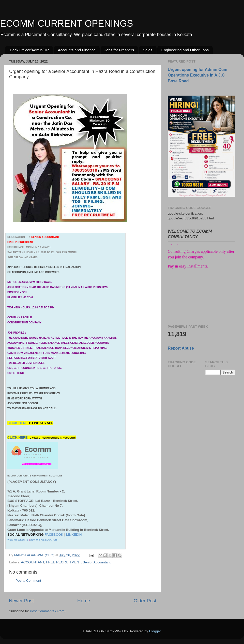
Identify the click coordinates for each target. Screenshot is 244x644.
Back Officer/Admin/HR (29, 50)
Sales (148, 50)
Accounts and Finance (77, 50)
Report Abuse (181, 348)
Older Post (145, 601)
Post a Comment (28, 581)
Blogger (155, 631)
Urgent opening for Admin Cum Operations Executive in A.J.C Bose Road (197, 75)
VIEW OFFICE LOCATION (43, 540)
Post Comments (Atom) (48, 611)
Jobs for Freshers (119, 50)
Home (84, 601)
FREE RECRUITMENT (63, 562)
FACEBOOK (54, 535)
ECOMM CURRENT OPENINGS (66, 24)
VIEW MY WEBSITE (18, 540)
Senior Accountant (97, 562)
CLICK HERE (18, 423)
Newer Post (21, 601)
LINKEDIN (74, 535)
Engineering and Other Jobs (185, 50)
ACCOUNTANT (33, 562)
